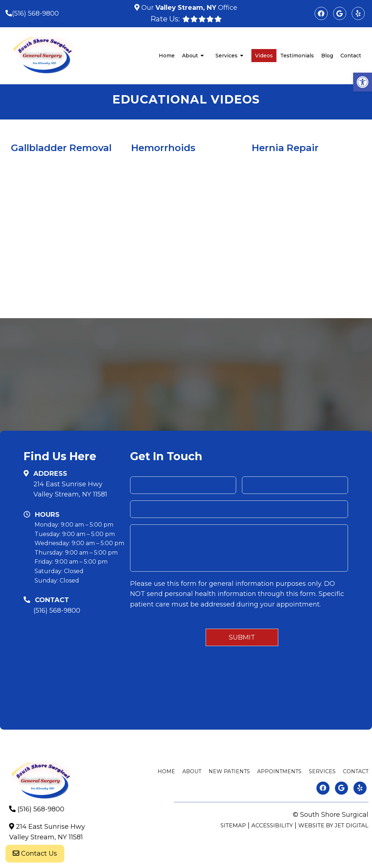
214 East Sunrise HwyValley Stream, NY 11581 (70, 489)
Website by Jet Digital (333, 825)
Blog (327, 56)
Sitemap (233, 825)
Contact (351, 56)
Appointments (279, 771)
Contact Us (35, 853)
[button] (363, 82)
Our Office (188, 8)
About (190, 56)
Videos (264, 56)
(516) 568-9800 (35, 13)
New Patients (229, 771)
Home (167, 56)
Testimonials (297, 56)
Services (227, 56)
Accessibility (272, 825)
